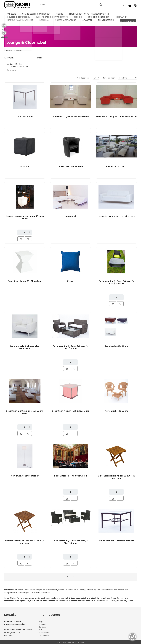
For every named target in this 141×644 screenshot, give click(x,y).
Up (29, 232)
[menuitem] (10, 13)
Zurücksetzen (12, 69)
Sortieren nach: (109, 77)
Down (20, 232)
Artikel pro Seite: (83, 77)
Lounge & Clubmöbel (26, 42)
